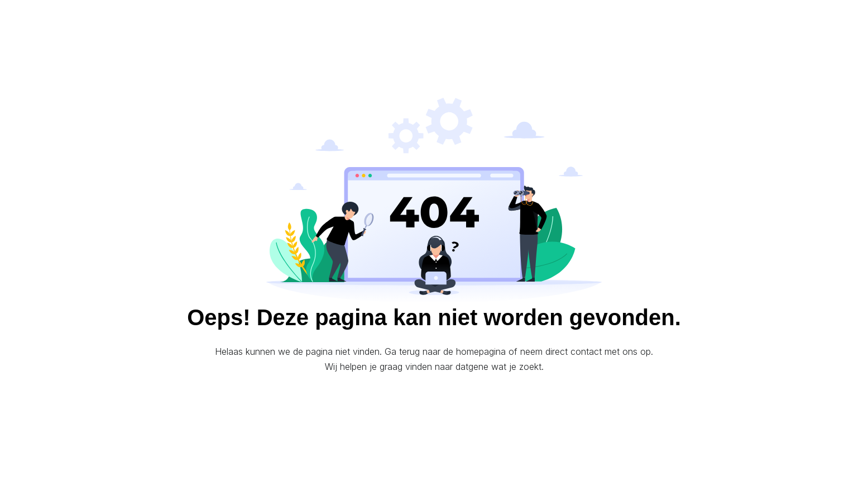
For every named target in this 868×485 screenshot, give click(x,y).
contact (586, 351)
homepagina (481, 351)
